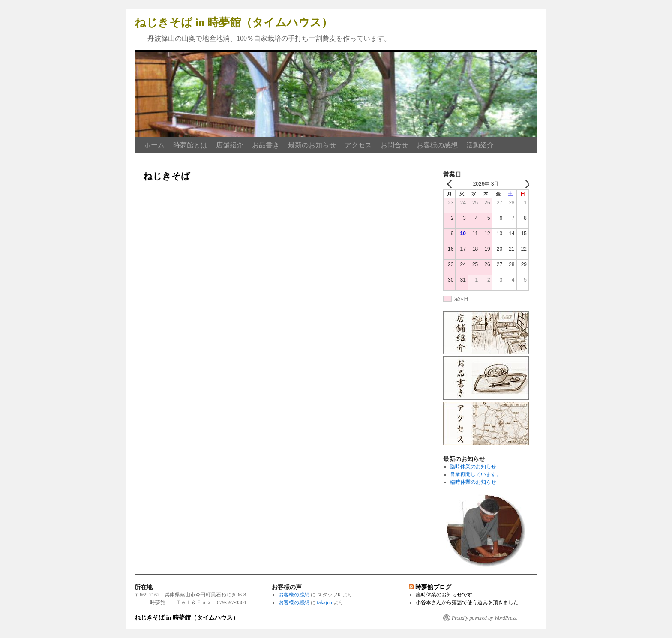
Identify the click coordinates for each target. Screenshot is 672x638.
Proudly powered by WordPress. (485, 618)
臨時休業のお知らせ (473, 467)
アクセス (358, 145)
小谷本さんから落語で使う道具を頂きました (467, 602)
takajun (325, 602)
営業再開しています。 (476, 474)
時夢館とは (190, 145)
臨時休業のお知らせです (444, 595)
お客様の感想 (437, 145)
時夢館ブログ (433, 587)
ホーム (154, 145)
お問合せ (394, 145)
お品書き (266, 145)
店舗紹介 (230, 145)
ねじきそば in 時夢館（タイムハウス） (234, 22)
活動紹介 (480, 145)
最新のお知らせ (312, 145)
